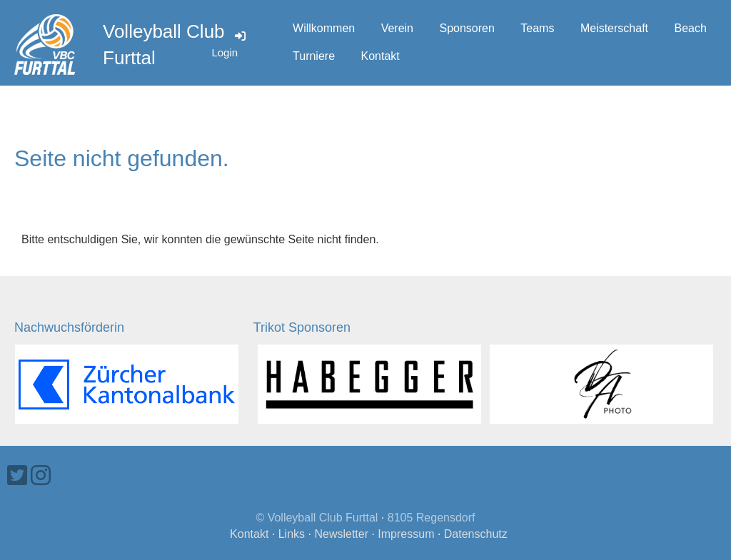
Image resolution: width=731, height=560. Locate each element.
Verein (397, 28)
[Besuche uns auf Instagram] (41, 476)
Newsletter (341, 534)
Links (292, 534)
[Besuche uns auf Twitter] (17, 476)
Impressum (406, 534)
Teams (537, 28)
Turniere (314, 56)
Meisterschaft (614, 28)
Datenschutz (476, 534)
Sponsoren (467, 28)
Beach (690, 28)
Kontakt (380, 56)
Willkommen (324, 28)
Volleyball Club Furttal (164, 44)
